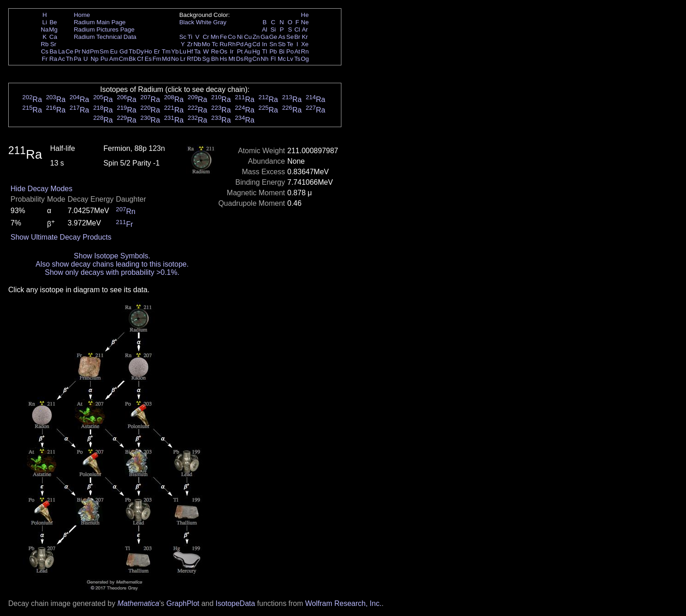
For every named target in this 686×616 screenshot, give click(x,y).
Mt (232, 59)
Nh (265, 59)
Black (187, 22)
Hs (223, 59)
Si (273, 29)
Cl (297, 29)
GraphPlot (183, 603)
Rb (45, 44)
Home (82, 15)
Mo (206, 44)
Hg (256, 51)
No (175, 59)
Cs (44, 51)
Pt (240, 51)
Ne (305, 22)
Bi (282, 51)
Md (166, 59)
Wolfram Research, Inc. (343, 603)
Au (248, 51)
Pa (77, 59)
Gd (124, 51)
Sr (53, 44)
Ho (148, 51)
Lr (183, 59)
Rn (305, 51)
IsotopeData (235, 603)
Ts (297, 59)
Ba (53, 51)
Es (148, 59)
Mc (282, 59)
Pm (95, 51)
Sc (183, 37)
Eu (113, 51)
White (204, 22)
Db (197, 59)
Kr (305, 37)
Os (224, 51)
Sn (273, 44)
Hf (190, 51)
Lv (290, 59)
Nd (86, 51)
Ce (69, 51)
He (305, 15)
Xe (305, 44)
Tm (166, 51)
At (297, 51)
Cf (140, 59)
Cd (256, 44)
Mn (215, 37)
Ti (190, 37)
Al (265, 29)
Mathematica (138, 603)
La (62, 51)
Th (70, 59)
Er (157, 51)
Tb (132, 51)
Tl (265, 51)
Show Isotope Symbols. (112, 256)
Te (290, 44)
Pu (104, 59)
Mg (53, 29)
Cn (256, 59)
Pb (273, 51)
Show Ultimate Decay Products (61, 237)
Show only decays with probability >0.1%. (112, 272)
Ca (53, 37)
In (265, 44)
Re (215, 51)
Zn (256, 37)
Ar (305, 29)
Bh (215, 59)
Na (45, 29)
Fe (223, 37)
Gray (220, 22)
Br (297, 37)
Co (232, 37)
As (282, 37)
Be (53, 22)
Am (114, 59)
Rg (248, 59)
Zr (190, 44)
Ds (240, 59)
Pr (78, 51)
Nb (197, 44)
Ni (240, 37)
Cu (248, 37)
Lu (183, 51)
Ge (273, 37)
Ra (53, 59)
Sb (282, 44)
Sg (206, 59)
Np (95, 59)
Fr (45, 59)
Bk (132, 59)
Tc (215, 44)
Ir (232, 51)
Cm (124, 59)
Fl (273, 59)
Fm (157, 59)
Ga (265, 37)
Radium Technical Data (105, 37)
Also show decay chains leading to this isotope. (112, 264)
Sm (104, 51)
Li (44, 22)
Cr (206, 37)
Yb (175, 51)
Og (305, 59)
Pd (240, 44)
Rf (190, 59)
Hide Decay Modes (41, 189)
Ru (224, 44)
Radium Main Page (100, 22)
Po (290, 51)
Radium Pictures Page (104, 29)
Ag (248, 44)
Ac (62, 59)
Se (290, 37)
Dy (140, 51)
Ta (197, 51)
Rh (232, 44)
